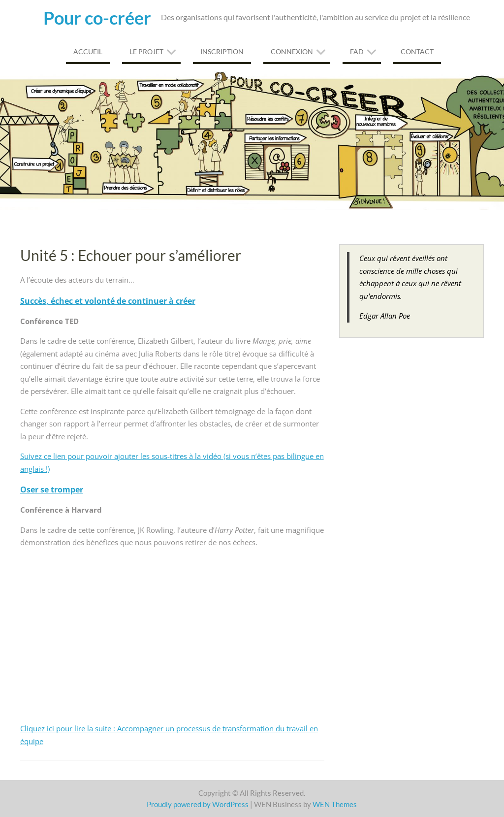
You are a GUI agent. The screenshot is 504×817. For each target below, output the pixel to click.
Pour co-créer (97, 18)
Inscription (222, 51)
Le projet (146, 51)
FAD (357, 51)
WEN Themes (335, 804)
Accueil (88, 51)
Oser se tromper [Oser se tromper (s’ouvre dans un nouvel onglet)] (52, 490)
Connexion (292, 51)
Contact (417, 51)
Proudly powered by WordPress (198, 804)
